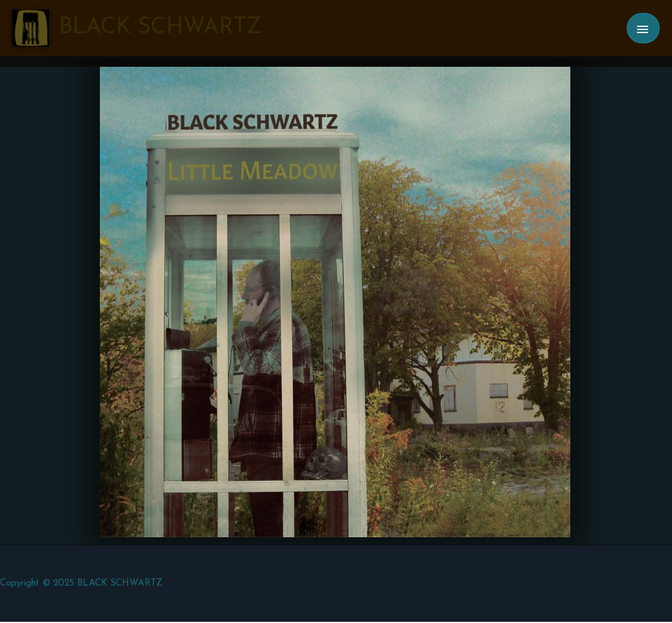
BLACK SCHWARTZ (160, 28)
